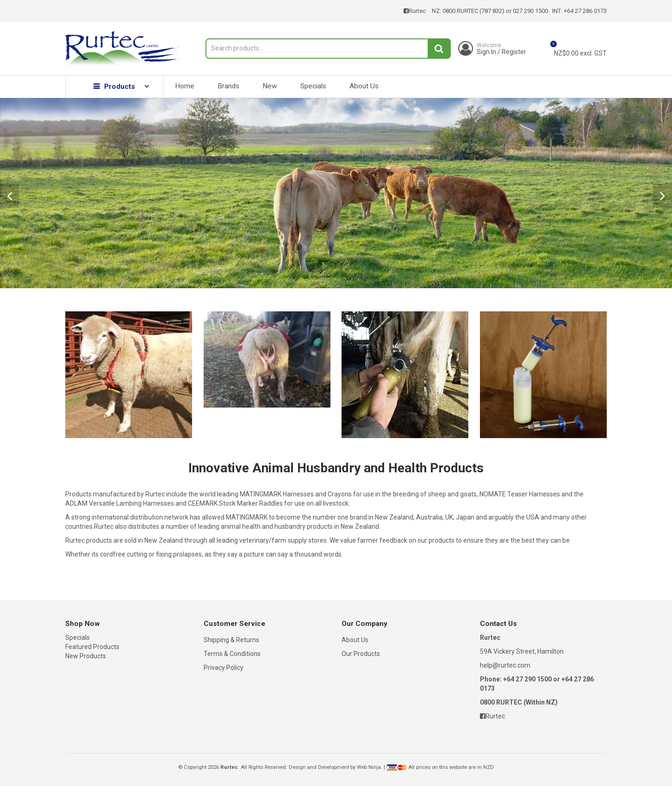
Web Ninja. (370, 767)
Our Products (361, 654)
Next (663, 196)
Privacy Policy (224, 668)
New (270, 86)
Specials (313, 86)
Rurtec (415, 11)
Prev (9, 196)
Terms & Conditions (232, 654)
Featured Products (92, 647)
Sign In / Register (501, 49)
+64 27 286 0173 (585, 11)
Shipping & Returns (231, 640)
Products (120, 87)
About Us (364, 86)
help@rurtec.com (505, 665)
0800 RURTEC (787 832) (473, 11)
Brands (228, 86)
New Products (86, 656)
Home (185, 86)
